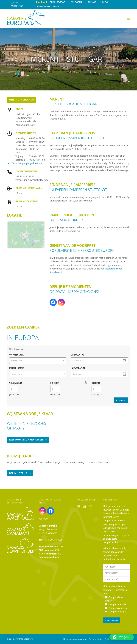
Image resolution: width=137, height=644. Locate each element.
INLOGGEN (77, 2)
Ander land (17, 6)
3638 (57, 550)
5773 (59, 554)
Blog (105, 2)
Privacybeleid (95, 639)
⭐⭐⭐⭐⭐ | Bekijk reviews (50, 2)
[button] (128, 18)
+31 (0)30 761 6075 (53, 540)
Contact (15, 3)
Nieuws (92, 2)
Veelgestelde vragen (48, 6)
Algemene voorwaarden (74, 639)
